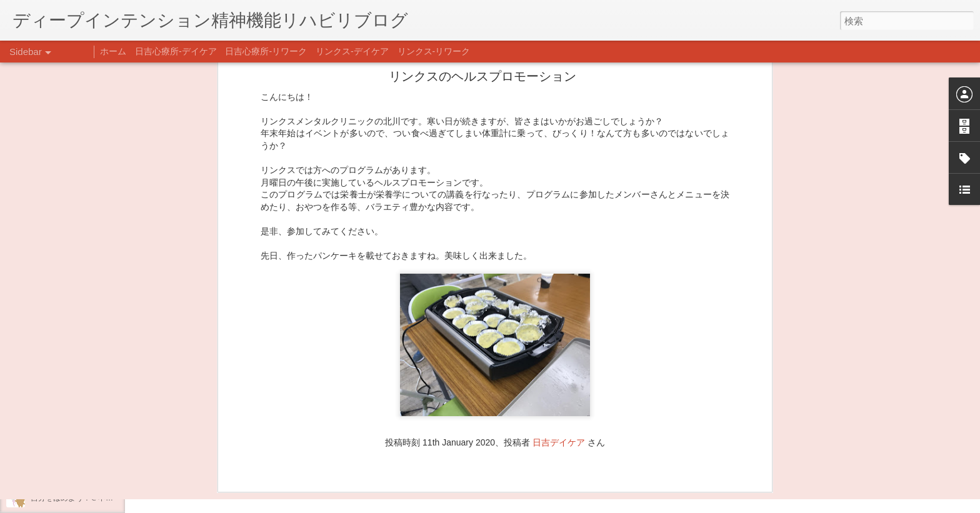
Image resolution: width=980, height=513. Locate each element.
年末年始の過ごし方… (68, 442)
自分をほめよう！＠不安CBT (79, 498)
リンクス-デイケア (352, 51)
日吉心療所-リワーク (266, 51)
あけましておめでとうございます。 (91, 414)
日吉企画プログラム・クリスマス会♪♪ (94, 470)
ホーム (113, 51)
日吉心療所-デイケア (176, 51)
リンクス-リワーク (434, 51)
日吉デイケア (559, 241)
